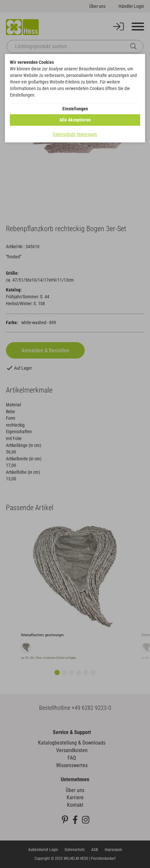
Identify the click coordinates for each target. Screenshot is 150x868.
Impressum (87, 134)
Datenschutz (64, 134)
